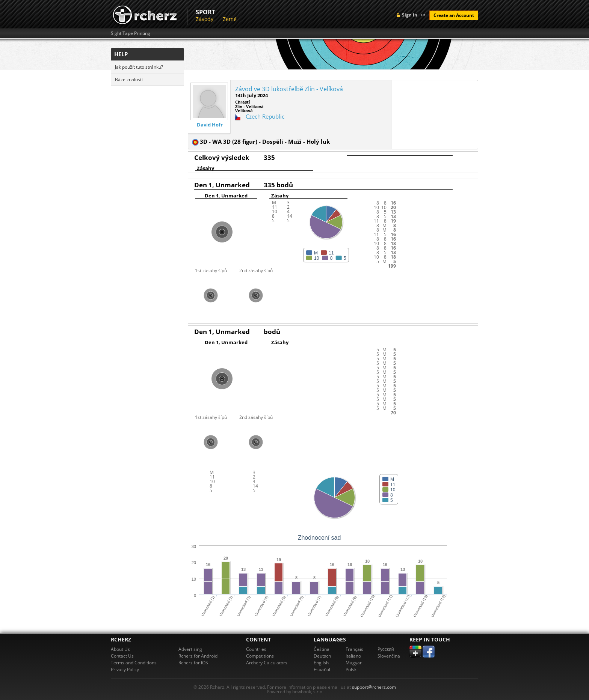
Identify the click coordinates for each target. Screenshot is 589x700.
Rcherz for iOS (193, 663)
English (321, 663)
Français (354, 649)
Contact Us (122, 656)
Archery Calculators (267, 663)
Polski (352, 669)
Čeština (322, 649)
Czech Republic (265, 116)
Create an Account (454, 15)
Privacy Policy (125, 669)
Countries (256, 649)
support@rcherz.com (374, 687)
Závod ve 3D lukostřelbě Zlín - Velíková (289, 89)
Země (230, 19)
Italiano (353, 656)
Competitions (260, 656)
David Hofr (210, 125)
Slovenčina (389, 656)
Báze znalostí (129, 79)
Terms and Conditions (134, 663)
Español (322, 669)
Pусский (386, 649)
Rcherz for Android (198, 656)
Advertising (190, 649)
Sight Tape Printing (131, 33)
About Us (120, 649)
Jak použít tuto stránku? (139, 67)
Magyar (354, 663)
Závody (205, 19)
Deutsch (322, 656)
